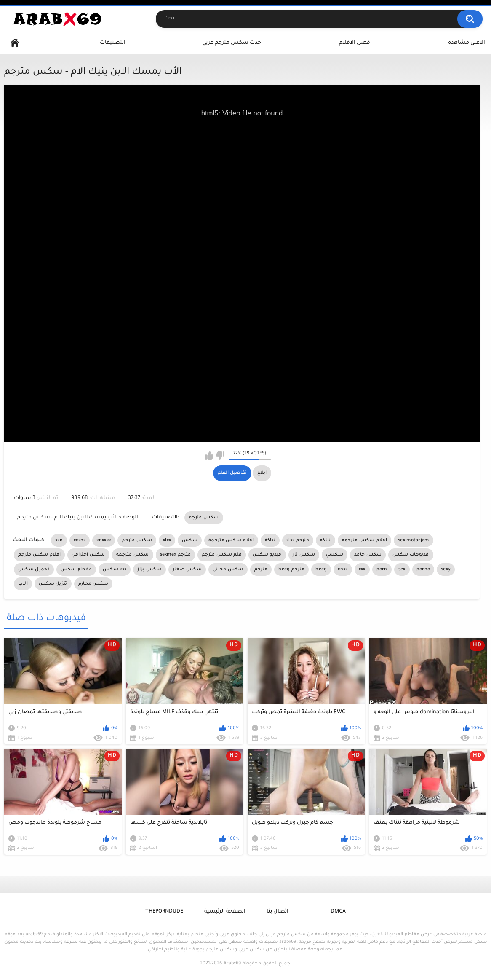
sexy (446, 569)
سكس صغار (187, 569)
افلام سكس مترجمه (365, 540)
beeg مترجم (291, 569)
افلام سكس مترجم (39, 555)
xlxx (167, 540)
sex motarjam (414, 540)
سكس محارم (93, 584)
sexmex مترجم (176, 555)
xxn (59, 540)
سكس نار (304, 555)
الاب (23, 584)
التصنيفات (113, 43)
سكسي (335, 555)
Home (15, 43)
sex (402, 569)
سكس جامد (368, 555)
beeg (321, 569)
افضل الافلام (355, 43)
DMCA (338, 912)
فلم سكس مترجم (222, 555)
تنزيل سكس (53, 584)
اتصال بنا (278, 912)
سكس (190, 540)
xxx (362, 569)
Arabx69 (232, 964)
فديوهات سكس (411, 555)
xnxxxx (104, 540)
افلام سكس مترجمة (231, 540)
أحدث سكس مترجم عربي (232, 43)
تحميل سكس (34, 569)
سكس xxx (115, 569)
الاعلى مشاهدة (467, 43)
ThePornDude (164, 912)
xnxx (343, 569)
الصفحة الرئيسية (225, 912)
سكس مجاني (228, 569)
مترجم (261, 569)
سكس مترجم (204, 518)
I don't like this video (220, 456)
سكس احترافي (88, 555)
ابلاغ (262, 473)
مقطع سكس (76, 569)
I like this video (209, 456)
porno (423, 569)
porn (382, 569)
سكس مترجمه (133, 555)
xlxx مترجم (298, 540)
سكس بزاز (149, 569)
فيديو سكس (267, 555)
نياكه (326, 540)
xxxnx (80, 540)
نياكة (270, 540)
